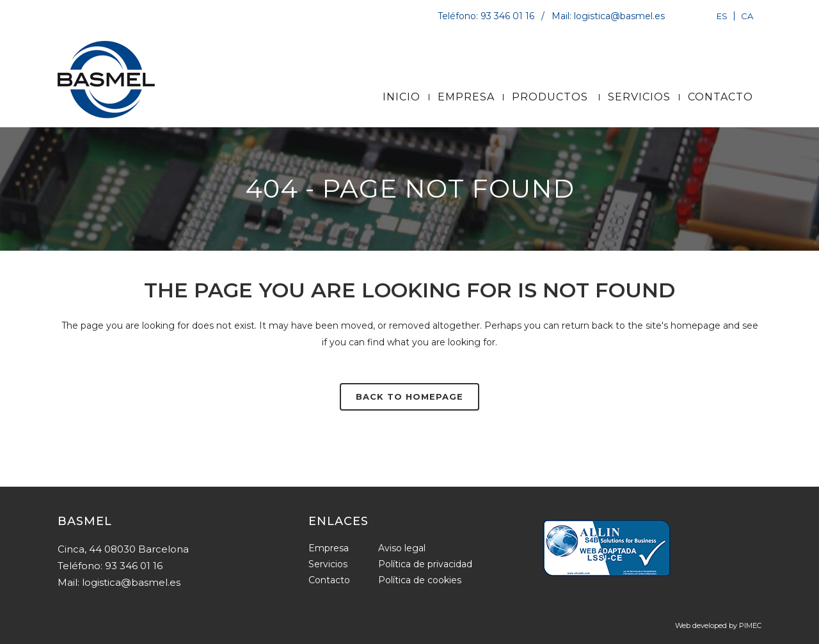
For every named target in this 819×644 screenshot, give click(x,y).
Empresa (329, 548)
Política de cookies (420, 580)
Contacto (329, 580)
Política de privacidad (425, 564)
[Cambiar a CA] (745, 16)
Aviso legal (402, 548)
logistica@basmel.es (619, 16)
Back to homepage (409, 397)
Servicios (328, 564)
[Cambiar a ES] (722, 16)
